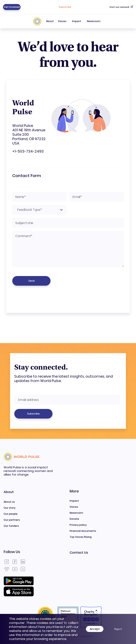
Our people (11, 514)
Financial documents (83, 531)
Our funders (11, 526)
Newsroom (94, 21)
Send (31, 281)
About (50, 24)
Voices (62, 21)
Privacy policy (78, 525)
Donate (74, 519)
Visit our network (121, 7)
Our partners (12, 520)
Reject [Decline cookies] (118, 629)
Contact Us (79, 553)
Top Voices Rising (81, 537)
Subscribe (65, 7)
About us (9, 502)
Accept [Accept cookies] (95, 629)
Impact (77, 21)
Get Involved (12, 7)
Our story (10, 508)
